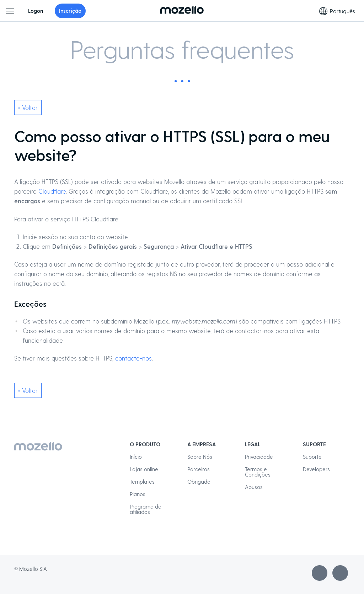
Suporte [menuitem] (312, 457)
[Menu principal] (10, 11)
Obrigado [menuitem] (199, 482)
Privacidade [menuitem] (259, 457)
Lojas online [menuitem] (144, 469)
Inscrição (70, 11)
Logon (36, 11)
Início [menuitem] (136, 457)
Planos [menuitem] (138, 494)
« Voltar (28, 107)
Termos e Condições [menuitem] (258, 472)
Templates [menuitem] (142, 482)
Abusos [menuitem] (254, 487)
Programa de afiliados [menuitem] (146, 509)
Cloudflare (52, 191)
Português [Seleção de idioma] (337, 11)
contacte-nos (133, 358)
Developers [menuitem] (316, 469)
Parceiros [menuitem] (199, 469)
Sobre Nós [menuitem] (200, 457)
